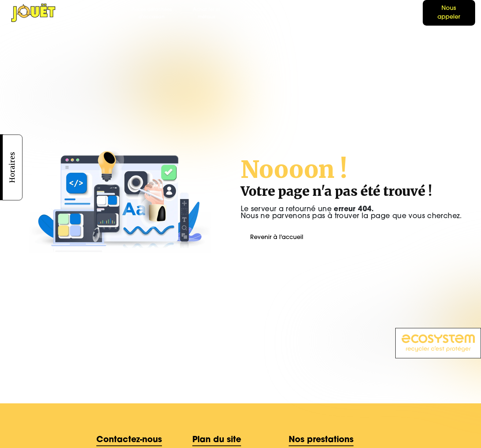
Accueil (75, 13)
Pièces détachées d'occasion (152, 13)
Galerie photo (343, 13)
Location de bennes (302, 13)
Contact (376, 13)
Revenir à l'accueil (277, 238)
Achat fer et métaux (207, 13)
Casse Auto (105, 13)
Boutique (407, 13)
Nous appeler (449, 13)
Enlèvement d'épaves (254, 13)
